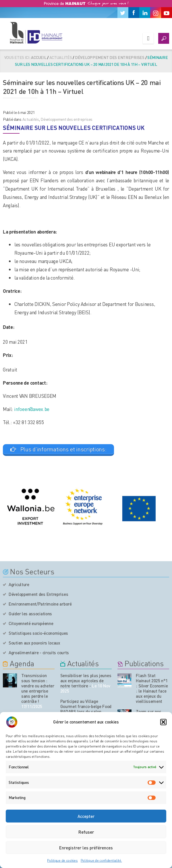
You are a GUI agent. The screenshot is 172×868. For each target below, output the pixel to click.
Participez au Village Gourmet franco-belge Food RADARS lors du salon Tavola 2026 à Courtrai (86, 709)
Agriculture (19, 584)
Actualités (31, 119)
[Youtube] (167, 13)
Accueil (39, 57)
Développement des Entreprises (38, 594)
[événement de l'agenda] (10, 680)
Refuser (86, 832)
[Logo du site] (36, 33)
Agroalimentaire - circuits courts (39, 653)
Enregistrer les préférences (86, 848)
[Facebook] (134, 13)
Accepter (86, 816)
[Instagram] (156, 13)
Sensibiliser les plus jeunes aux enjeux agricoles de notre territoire (86, 681)
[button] (163, 722)
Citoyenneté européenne (31, 623)
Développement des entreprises (110, 57)
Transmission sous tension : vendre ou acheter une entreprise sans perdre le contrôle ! (38, 688)
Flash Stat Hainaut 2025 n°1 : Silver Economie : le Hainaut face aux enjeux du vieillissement (152, 688)
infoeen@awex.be (32, 409)
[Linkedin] (145, 13)
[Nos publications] (124, 680)
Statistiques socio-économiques (38, 633)
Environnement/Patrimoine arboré (40, 604)
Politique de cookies (62, 860)
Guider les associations (30, 614)
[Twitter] (123, 13)
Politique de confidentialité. (101, 860)
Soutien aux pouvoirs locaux (34, 643)
